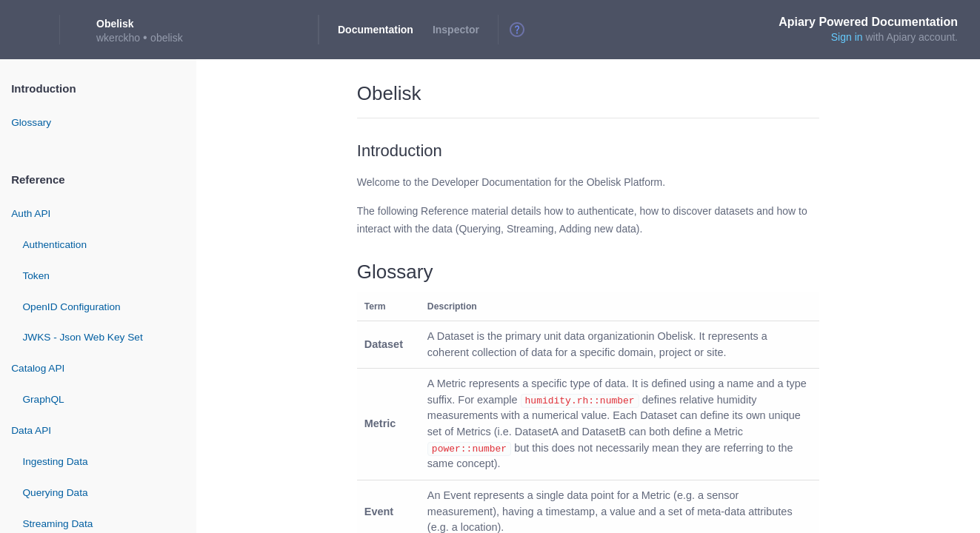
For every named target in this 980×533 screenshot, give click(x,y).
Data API (31, 430)
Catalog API (38, 368)
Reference (38, 180)
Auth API (31, 214)
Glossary (31, 123)
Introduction (43, 88)
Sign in (847, 37)
